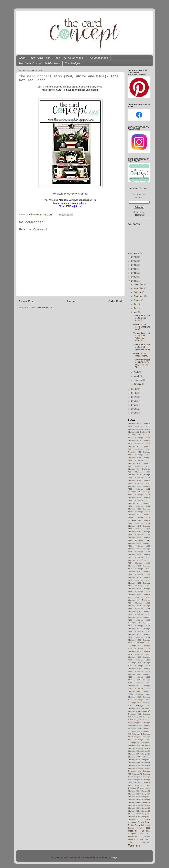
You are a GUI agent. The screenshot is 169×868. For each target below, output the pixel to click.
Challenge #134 (143, 500)
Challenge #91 (145, 805)
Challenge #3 (145, 711)
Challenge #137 (143, 506)
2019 (134, 389)
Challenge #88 (145, 800)
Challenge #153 (134, 549)
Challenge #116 (134, 463)
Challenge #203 (134, 651)
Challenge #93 (145, 808)
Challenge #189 (143, 620)
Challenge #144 (143, 529)
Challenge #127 (134, 486)
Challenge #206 (134, 657)
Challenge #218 (134, 680)
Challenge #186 (143, 614)
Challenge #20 (135, 646)
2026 (134, 257)
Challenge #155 (143, 552)
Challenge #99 (145, 817)
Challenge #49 (143, 740)
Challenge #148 (134, 537)
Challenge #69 (145, 768)
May (136, 312)
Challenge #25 (142, 705)
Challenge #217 (143, 677)
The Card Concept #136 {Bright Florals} (142, 318)
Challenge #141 (143, 523)
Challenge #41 (137, 728)
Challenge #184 (134, 612)
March (137, 376)
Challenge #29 (133, 711)
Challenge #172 (143, 586)
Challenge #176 (134, 594)
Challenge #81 (133, 791)
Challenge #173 (134, 589)
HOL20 (148, 828)
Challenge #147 (143, 535)
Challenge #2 (143, 643)
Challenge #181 (134, 606)
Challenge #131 (143, 495)
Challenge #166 (143, 575)
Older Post (115, 301)
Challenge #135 (134, 503)
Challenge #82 (145, 791)
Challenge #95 (145, 811)
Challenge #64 (133, 763)
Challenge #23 (134, 703)
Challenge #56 (145, 751)
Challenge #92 (133, 808)
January (138, 384)
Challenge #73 (137, 777)
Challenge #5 (134, 743)
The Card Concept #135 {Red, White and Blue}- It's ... (142, 337)
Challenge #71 (137, 774)
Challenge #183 (143, 609)
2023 (134, 269)
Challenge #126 (143, 483)
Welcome (147, 842)
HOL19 (140, 828)
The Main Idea (41, 58)
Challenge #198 (134, 640)
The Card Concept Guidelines (39, 63)
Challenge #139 (143, 517)
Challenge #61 (134, 432)
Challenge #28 (145, 708)
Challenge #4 (137, 725)
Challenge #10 (135, 435)
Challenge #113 (134, 458)
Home (22, 58)
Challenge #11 (135, 452)
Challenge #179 (134, 600)
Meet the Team (136, 831)
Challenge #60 (133, 760)
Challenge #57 (133, 754)
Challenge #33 (137, 717)
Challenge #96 (133, 814)
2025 (134, 261)
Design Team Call (136, 825)
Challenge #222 (143, 688)
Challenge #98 (133, 817)
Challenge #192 (134, 629)
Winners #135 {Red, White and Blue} (142, 327)
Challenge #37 (137, 723)
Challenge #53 (133, 748)
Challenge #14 (135, 520)
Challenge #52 (145, 745)
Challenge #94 (133, 811)
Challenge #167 (134, 577)
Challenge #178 (143, 597)
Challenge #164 (134, 572)
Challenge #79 (143, 785)
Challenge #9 (145, 802)
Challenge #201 (143, 649)
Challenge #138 (134, 509)
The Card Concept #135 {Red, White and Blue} (142, 347)
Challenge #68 (133, 768)
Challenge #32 (145, 429)
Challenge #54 (145, 748)
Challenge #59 (133, 757)
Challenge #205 (143, 654)
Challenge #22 (143, 683)
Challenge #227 (143, 700)
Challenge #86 (145, 797)
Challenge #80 (145, 788)
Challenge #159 (134, 560)
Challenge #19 (135, 623)
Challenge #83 (133, 794)
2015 (134, 405)
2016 (134, 401)
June (136, 308)
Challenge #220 (134, 686)
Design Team (144, 822)
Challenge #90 (133, 805)
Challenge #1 (145, 432)
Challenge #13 (135, 492)
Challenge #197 (143, 637)
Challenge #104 (143, 443)
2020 (134, 281)
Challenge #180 (143, 603)
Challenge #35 (137, 720)
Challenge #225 (134, 697)
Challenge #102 (134, 441)
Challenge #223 (134, 691)
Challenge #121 (134, 475)
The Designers (98, 58)
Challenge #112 (143, 455)
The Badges (73, 63)
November (139, 288)
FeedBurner (139, 215)
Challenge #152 (143, 546)
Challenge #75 (137, 780)
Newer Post (26, 301)
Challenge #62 (145, 760)
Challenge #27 (133, 708)
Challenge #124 (134, 480)
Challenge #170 (134, 583)
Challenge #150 (134, 543)
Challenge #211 (143, 666)
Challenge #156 (134, 554)
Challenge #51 (133, 745)
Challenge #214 (143, 671)
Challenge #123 (143, 478)
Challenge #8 (134, 788)
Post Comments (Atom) (42, 307)
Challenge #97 (145, 814)
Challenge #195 (134, 634)
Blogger (114, 857)
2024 (134, 265)
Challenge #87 (133, 800)
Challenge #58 (145, 754)
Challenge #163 (143, 569)
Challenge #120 (143, 472)
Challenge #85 (133, 797)
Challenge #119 (134, 469)
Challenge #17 (133, 429)
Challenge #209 (143, 660)
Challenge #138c (135, 515)
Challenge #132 (134, 497)
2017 (134, 397)
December (139, 284)
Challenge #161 (134, 566)
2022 (134, 273)
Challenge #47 (137, 737)
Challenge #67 (145, 765)
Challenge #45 (137, 734)
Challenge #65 (145, 763)
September (139, 296)
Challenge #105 (134, 446)
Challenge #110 (143, 426)
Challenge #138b (143, 512)
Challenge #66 (133, 765)
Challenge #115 (143, 460)
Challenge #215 (134, 674)
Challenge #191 (143, 626)
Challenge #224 (143, 694)
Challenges (133, 822)
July (136, 304)
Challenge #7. (134, 771)
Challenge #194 (143, 631)
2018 (134, 393)
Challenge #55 (133, 751)
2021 (134, 277)
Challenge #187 (134, 617)
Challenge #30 (135, 714)
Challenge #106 (134, 423)
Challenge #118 (143, 466)
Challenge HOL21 (139, 820)
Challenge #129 (143, 489)
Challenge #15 (143, 540)
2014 (134, 409)
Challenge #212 (134, 669)
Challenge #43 (137, 731)
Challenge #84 (145, 794)
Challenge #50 (145, 743)
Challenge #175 (143, 592)
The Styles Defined (69, 58)
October (138, 292)
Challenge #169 (143, 580)
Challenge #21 (135, 663)
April (136, 372)
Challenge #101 (143, 438)
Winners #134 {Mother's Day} (141, 355)
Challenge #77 (137, 782)
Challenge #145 (134, 532)
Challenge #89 (133, 802)
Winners (134, 845)
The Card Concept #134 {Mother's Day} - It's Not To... (142, 363)
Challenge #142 (134, 526)
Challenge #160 (143, 563)
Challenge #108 (143, 449)
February (138, 380)
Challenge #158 (143, 557)
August (137, 300)
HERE (68, 206)
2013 (134, 413)
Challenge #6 (145, 757)
